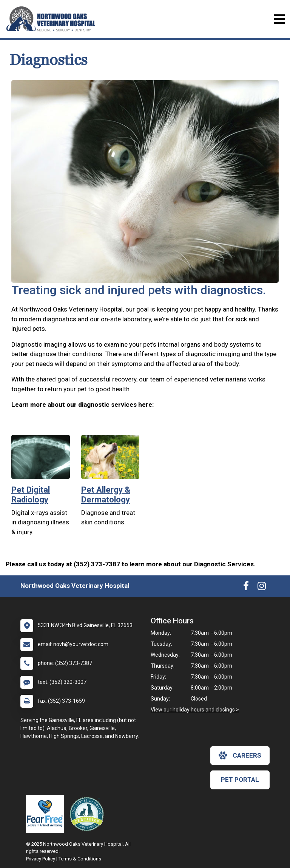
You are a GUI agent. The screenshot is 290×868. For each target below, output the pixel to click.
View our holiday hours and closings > (195, 710)
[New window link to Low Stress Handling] (88, 814)
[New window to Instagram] (262, 587)
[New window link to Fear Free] (47, 814)
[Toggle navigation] (279, 19)
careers (240, 755)
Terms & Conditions (80, 859)
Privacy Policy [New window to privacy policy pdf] (41, 859)
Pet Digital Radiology (31, 495)
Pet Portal (240, 780)
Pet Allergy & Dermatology (106, 495)
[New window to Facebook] (246, 587)
